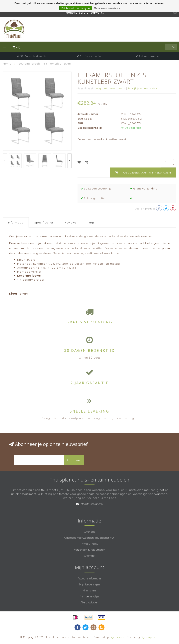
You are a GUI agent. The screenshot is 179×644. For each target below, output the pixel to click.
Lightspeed (117, 637)
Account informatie (89, 578)
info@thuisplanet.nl (92, 504)
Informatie (16, 222)
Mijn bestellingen (90, 584)
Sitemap (89, 556)
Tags (91, 222)
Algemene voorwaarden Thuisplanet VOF (90, 538)
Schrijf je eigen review (143, 88)
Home (7, 64)
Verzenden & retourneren (89, 550)
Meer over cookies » (107, 8)
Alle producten (89, 602)
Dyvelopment (150, 637)
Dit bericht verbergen (76, 8)
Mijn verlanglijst (89, 596)
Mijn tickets (89, 590)
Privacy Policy (90, 544)
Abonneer (74, 460)
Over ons (90, 532)
